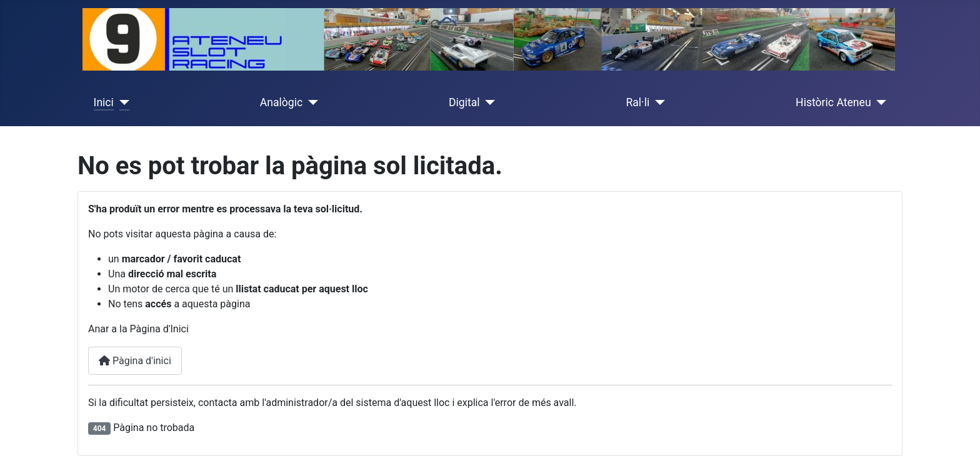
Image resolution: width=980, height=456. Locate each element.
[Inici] (122, 102)
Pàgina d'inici (135, 361)
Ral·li (637, 102)
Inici (104, 102)
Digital (464, 102)
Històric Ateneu (833, 102)
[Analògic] (310, 102)
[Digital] (488, 102)
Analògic (281, 102)
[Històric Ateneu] (879, 102)
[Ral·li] (657, 102)
